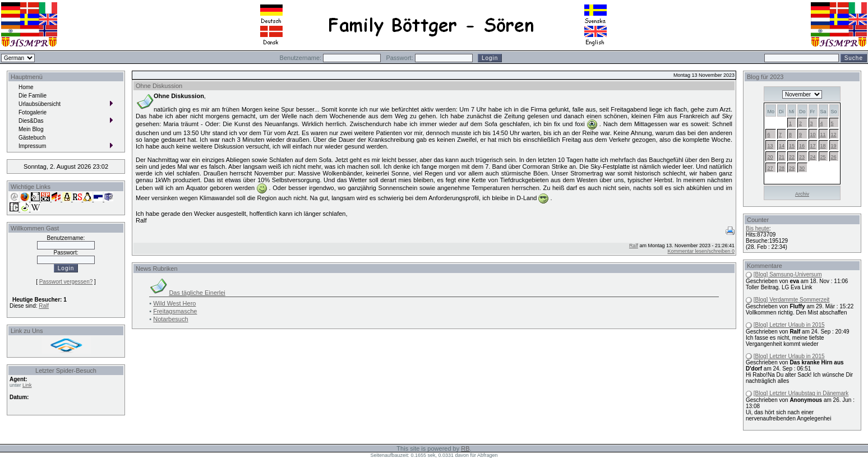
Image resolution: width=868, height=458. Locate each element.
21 (782, 157)
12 (834, 135)
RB (465, 448)
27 (770, 168)
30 (802, 168)
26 (834, 157)
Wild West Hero (174, 303)
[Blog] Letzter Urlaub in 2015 (789, 325)
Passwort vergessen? (66, 282)
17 (813, 146)
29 (792, 168)
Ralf (44, 306)
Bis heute (758, 228)
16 (802, 146)
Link (27, 385)
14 (782, 146)
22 (792, 157)
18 (823, 146)
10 (813, 135)
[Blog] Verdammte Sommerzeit (792, 300)
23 (802, 157)
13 (770, 146)
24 (813, 157)
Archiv (802, 194)
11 (823, 135)
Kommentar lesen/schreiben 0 (701, 251)
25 (823, 157)
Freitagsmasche (175, 311)
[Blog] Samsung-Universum (788, 274)
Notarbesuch (170, 319)
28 (782, 168)
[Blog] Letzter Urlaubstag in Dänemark (801, 393)
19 (834, 146)
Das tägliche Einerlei (197, 293)
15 (792, 146)
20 (770, 157)
